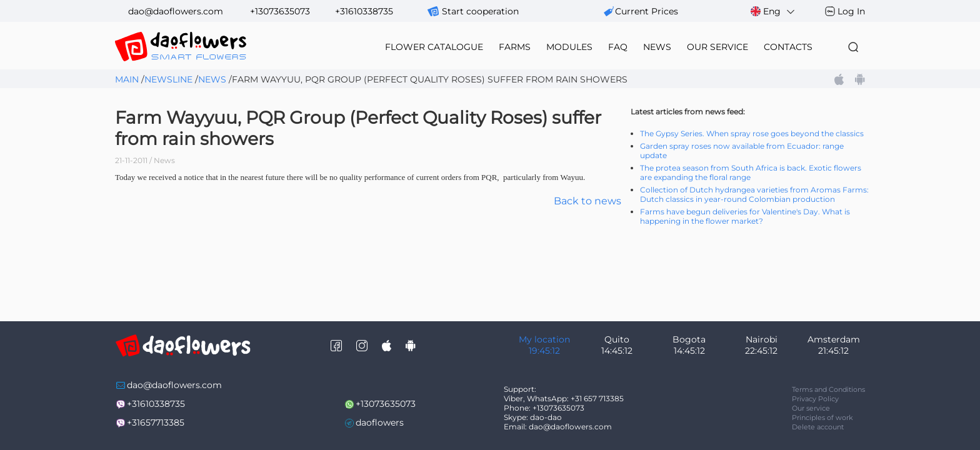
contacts (788, 47)
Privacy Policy (815, 399)
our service (717, 47)
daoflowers (380, 422)
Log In (851, 11)
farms (515, 47)
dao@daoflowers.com (176, 11)
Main (127, 79)
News (212, 79)
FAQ (618, 47)
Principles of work (822, 417)
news (657, 47)
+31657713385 (156, 422)
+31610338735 (364, 11)
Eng (773, 12)
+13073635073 (280, 11)
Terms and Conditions (828, 389)
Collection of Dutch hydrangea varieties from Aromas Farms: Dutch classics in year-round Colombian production (754, 194)
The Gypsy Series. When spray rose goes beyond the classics (752, 133)
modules (569, 47)
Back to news (587, 201)
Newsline (168, 79)
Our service (811, 408)
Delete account (818, 427)
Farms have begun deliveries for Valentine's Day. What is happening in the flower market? (745, 216)
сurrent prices (647, 11)
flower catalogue (434, 47)
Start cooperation (480, 11)
